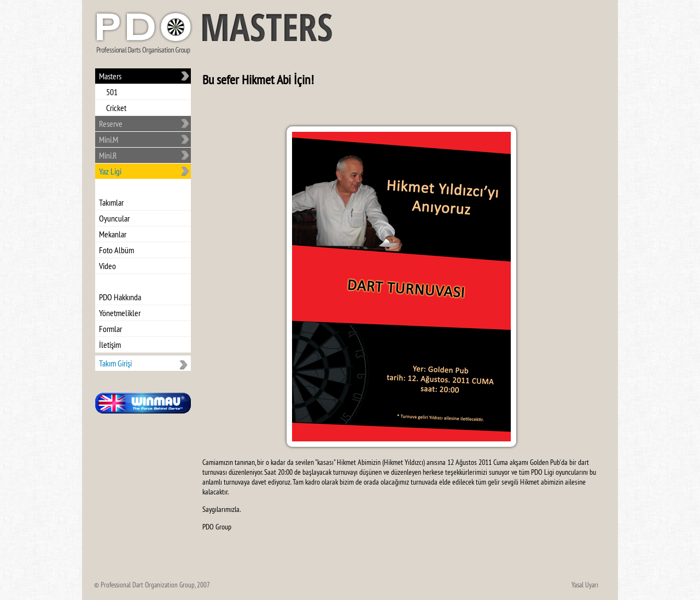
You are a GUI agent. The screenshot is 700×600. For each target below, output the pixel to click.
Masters (110, 76)
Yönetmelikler (120, 313)
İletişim (110, 345)
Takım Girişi (115, 363)
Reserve (111, 124)
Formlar (110, 329)
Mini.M (109, 139)
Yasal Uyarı (585, 585)
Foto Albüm (116, 250)
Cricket (116, 108)
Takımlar (111, 202)
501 (112, 92)
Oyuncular (114, 218)
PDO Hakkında (120, 297)
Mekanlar (113, 234)
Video (107, 266)
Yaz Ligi (110, 171)
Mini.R (108, 155)
